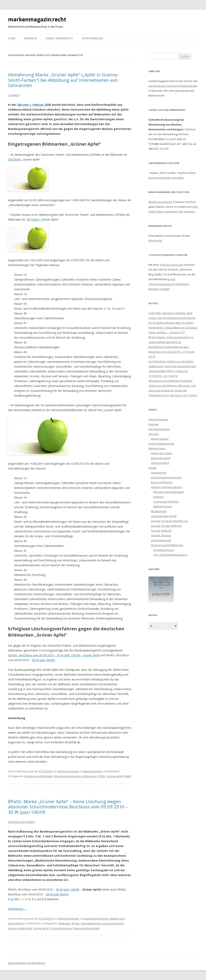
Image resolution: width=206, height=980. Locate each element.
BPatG (76, 923)
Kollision (158, 497)
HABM (127, 776)
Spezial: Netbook (161, 531)
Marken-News (157, 448)
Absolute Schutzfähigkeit (168, 492)
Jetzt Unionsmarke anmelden (166, 178)
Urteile (152, 468)
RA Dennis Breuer (69, 771)
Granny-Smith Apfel (20, 928)
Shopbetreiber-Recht (164, 516)
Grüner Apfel (115, 776)
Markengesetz (160, 439)
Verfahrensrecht (161, 540)
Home (12, 38)
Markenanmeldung (160, 202)
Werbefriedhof (160, 463)
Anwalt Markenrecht (59, 38)
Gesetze (154, 434)
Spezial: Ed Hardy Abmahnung (169, 521)
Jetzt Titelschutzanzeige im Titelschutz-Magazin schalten (169, 284)
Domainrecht (159, 473)
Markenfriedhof (161, 458)
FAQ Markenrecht (159, 429)
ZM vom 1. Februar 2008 (34, 105)
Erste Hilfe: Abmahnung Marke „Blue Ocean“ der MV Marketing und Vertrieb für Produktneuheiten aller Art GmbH (172, 318)
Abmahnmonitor (93, 771)
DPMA (102, 776)
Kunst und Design (162, 482)
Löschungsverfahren (96, 919)
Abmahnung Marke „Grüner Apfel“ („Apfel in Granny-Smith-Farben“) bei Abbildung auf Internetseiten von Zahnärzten (63, 80)
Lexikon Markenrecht (161, 444)
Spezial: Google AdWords (166, 526)
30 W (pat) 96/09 (43, 660)
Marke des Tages (161, 453)
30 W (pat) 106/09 (68, 889)
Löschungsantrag (61, 928)
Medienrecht (159, 511)
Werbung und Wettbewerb (167, 545)
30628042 (14, 159)
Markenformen (163, 506)
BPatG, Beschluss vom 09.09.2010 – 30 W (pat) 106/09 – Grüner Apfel (54, 655)
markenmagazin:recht (37, 19)
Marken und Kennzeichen (167, 487)
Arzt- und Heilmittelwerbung (170, 555)
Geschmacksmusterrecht (166, 477)
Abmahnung (32, 776)
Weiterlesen (18, 909)
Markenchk (155, 241)
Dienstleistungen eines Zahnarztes (75, 776)
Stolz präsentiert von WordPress (26, 963)
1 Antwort (14, 95)
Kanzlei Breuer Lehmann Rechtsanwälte (173, 86)
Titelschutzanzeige (171, 265)
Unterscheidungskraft (86, 928)
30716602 (33, 219)
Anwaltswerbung (164, 550)
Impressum (30, 38)
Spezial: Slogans (161, 535)
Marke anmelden (92, 38)
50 (104, 836)
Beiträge (154, 424)
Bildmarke (47, 776)
